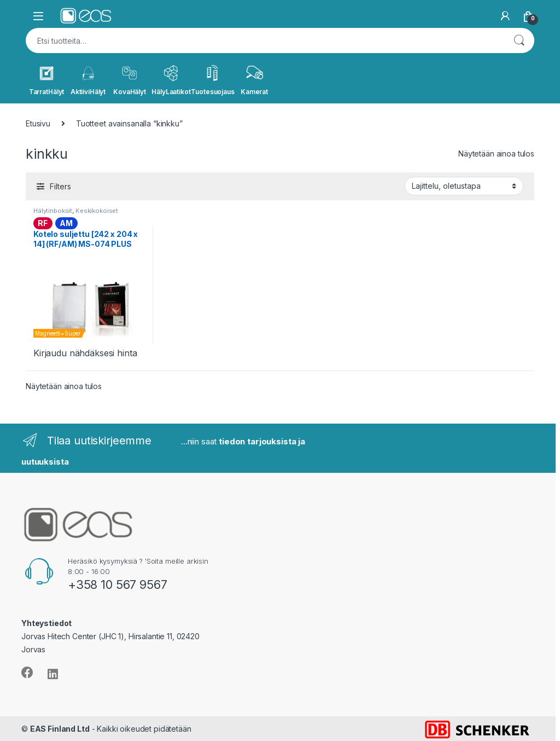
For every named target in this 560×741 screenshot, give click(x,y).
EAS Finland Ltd (60, 729)
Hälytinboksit (53, 211)
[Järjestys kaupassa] (464, 186)
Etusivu (38, 123)
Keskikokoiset (97, 211)
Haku (519, 40)
